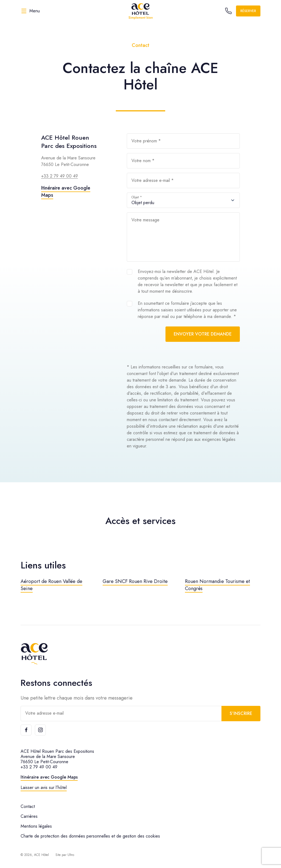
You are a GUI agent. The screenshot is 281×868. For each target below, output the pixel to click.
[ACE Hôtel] (140, 11)
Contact (28, 806)
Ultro (71, 855)
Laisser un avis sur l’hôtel (44, 787)
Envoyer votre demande (203, 334)
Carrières (29, 816)
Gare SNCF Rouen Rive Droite (135, 581)
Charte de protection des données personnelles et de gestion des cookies (90, 836)
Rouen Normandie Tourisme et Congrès (217, 585)
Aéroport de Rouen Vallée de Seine (51, 585)
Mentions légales (36, 826)
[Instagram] (40, 730)
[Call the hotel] (228, 11)
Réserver (248, 11)
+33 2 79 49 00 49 (60, 176)
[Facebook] (26, 730)
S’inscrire (241, 713)
